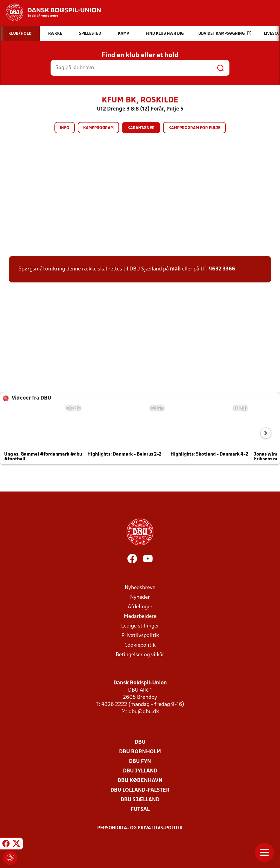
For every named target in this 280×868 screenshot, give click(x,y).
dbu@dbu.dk (144, 712)
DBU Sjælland (140, 800)
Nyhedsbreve (140, 588)
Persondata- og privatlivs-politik (140, 828)
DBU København (140, 781)
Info (65, 128)
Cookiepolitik (140, 645)
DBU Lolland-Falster (140, 790)
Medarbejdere (140, 617)
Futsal (140, 809)
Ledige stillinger (140, 626)
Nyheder (140, 597)
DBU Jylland (140, 771)
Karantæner (141, 128)
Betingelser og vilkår (140, 655)
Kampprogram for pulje (194, 128)
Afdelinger (140, 607)
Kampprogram (98, 128)
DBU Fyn (140, 762)
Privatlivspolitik (140, 636)
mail (175, 269)
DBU (140, 742)
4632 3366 (222, 269)
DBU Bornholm (140, 752)
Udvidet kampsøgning (225, 33)
